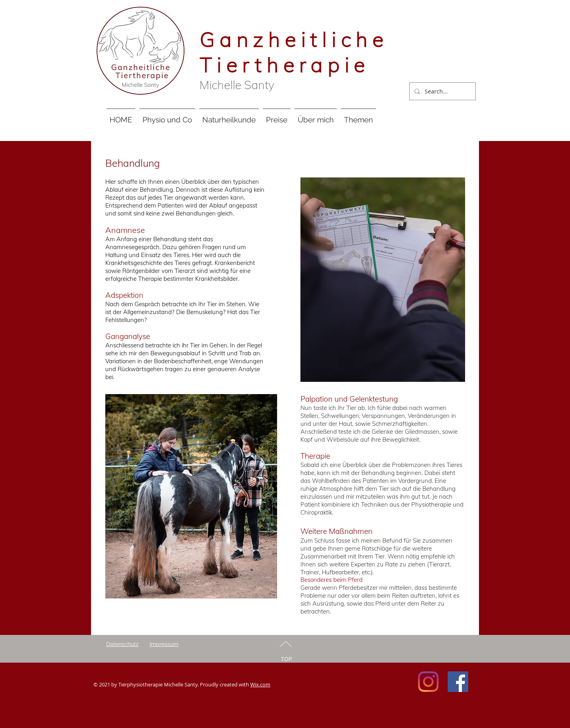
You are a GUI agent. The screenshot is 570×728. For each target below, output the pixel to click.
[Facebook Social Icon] (458, 682)
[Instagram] (428, 682)
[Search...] (442, 91)
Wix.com (260, 684)
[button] (167, 116)
